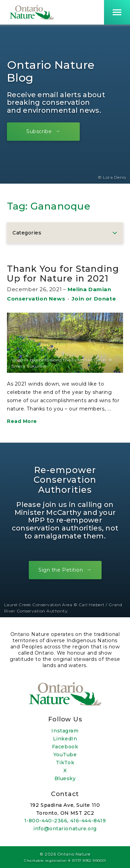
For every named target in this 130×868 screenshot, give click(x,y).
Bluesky (65, 778)
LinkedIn (65, 739)
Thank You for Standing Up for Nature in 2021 (63, 274)
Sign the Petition (61, 570)
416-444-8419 (88, 821)
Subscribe (39, 131)
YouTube (65, 755)
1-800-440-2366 (46, 821)
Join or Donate (94, 299)
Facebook (65, 747)
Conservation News (36, 299)
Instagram (65, 731)
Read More (22, 421)
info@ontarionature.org (65, 829)
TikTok (65, 763)
